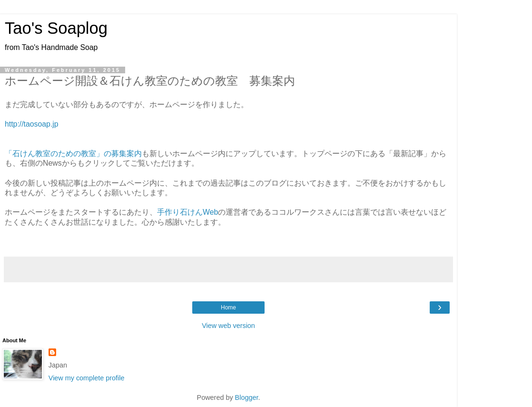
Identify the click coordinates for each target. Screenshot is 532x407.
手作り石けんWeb (187, 212)
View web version (228, 326)
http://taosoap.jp (32, 124)
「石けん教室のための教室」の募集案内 (73, 154)
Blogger (247, 397)
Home (228, 308)
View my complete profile (87, 378)
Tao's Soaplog (56, 28)
